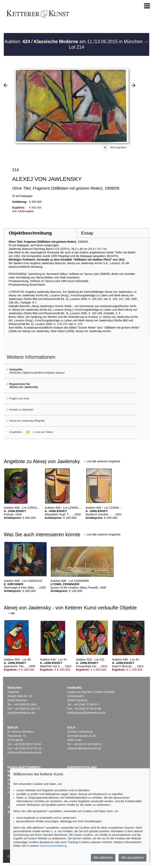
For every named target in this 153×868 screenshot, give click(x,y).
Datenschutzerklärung (53, 846)
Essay (87, 233)
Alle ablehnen (103, 858)
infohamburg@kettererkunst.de (86, 713)
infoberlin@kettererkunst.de (24, 753)
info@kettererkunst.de (21, 713)
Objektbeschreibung (30, 233)
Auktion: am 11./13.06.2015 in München (74, 42)
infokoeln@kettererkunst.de (84, 748)
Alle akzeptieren (132, 858)
